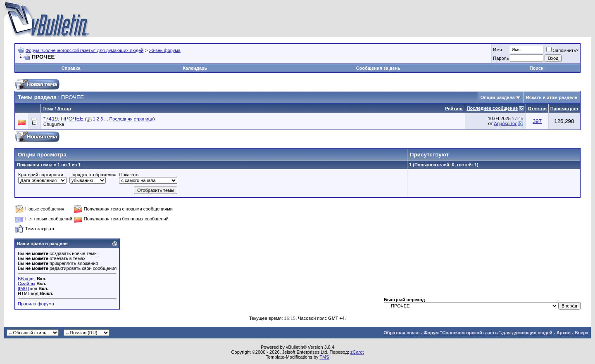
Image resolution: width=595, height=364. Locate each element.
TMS (324, 357)
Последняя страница (131, 119)
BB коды (27, 279)
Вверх (582, 333)
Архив (564, 333)
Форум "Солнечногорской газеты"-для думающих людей (85, 50)
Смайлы (26, 284)
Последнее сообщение (493, 108)
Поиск (537, 68)
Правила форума (36, 304)
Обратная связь (401, 333)
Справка (71, 68)
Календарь (195, 68)
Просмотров (564, 109)
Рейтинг (454, 109)
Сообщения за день (378, 68)
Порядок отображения (93, 175)
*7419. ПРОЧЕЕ (63, 119)
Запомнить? (562, 50)
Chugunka (54, 124)
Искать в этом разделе (552, 97)
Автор (64, 109)
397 (537, 121)
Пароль (501, 58)
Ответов (537, 109)
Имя (497, 50)
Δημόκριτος (506, 123)
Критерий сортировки (41, 175)
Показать (129, 175)
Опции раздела (498, 97)
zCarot (357, 352)
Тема (48, 109)
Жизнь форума (164, 50)
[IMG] (23, 288)
